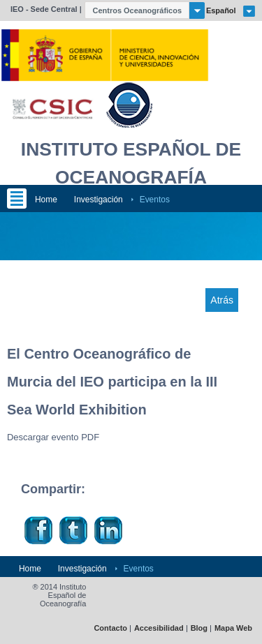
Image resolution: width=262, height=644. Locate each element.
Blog (199, 628)
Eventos (155, 200)
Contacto (110, 628)
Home (46, 200)
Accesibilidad (159, 628)
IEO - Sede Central (44, 9)
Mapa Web (233, 628)
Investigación (99, 200)
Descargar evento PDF (53, 437)
